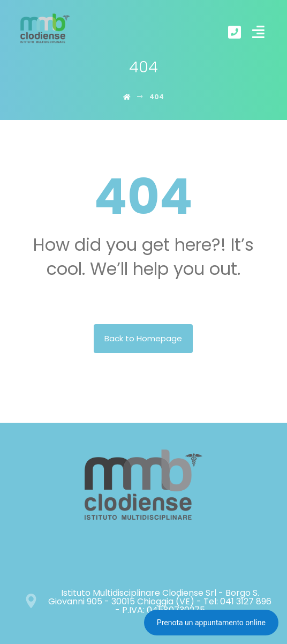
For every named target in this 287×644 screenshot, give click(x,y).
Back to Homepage (143, 338)
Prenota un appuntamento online (211, 623)
